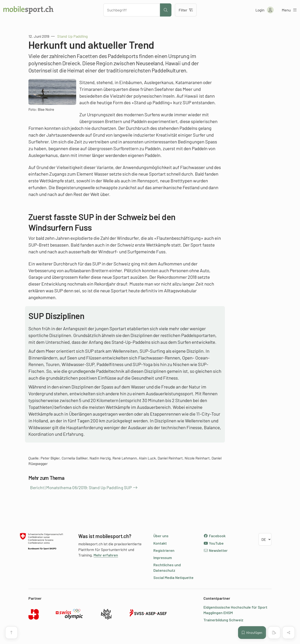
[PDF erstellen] (274, 633)
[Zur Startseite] (28, 10)
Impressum (163, 558)
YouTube (214, 543)
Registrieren (164, 550)
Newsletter (216, 550)
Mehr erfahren (106, 555)
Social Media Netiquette (173, 577)
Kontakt (160, 543)
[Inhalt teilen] (289, 633)
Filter (186, 10)
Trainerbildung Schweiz (223, 620)
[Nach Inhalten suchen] (132, 10)
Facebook (215, 536)
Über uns (161, 536)
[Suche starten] (166, 10)
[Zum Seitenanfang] (11, 633)
